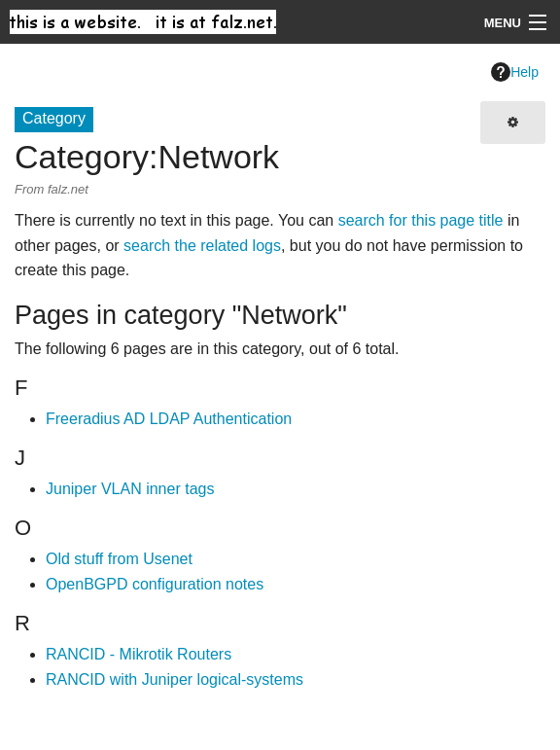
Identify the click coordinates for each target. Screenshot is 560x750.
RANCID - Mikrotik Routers (139, 654)
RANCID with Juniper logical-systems (175, 679)
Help (515, 72)
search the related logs (202, 246)
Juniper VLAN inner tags (130, 489)
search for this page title (421, 220)
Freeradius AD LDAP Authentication (169, 419)
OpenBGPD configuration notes (155, 584)
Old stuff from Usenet (119, 559)
